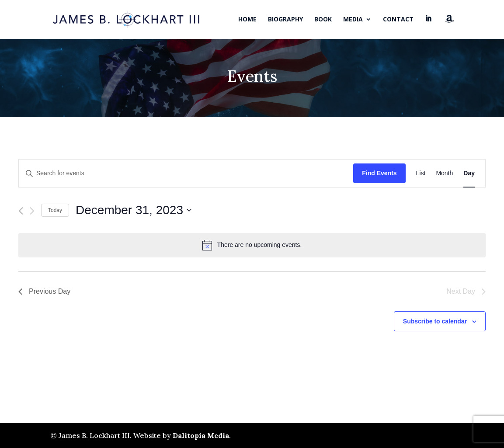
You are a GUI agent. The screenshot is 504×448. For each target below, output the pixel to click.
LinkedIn (429, 27)
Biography (285, 20)
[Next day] (32, 211)
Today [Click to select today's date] (55, 210)
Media (353, 20)
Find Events (379, 173)
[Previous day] (21, 211)
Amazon (449, 27)
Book (323, 20)
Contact (398, 20)
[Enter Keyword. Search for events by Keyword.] (186, 173)
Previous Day (44, 291)
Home (247, 20)
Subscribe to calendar (435, 321)
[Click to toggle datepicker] (134, 210)
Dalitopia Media (201, 435)
